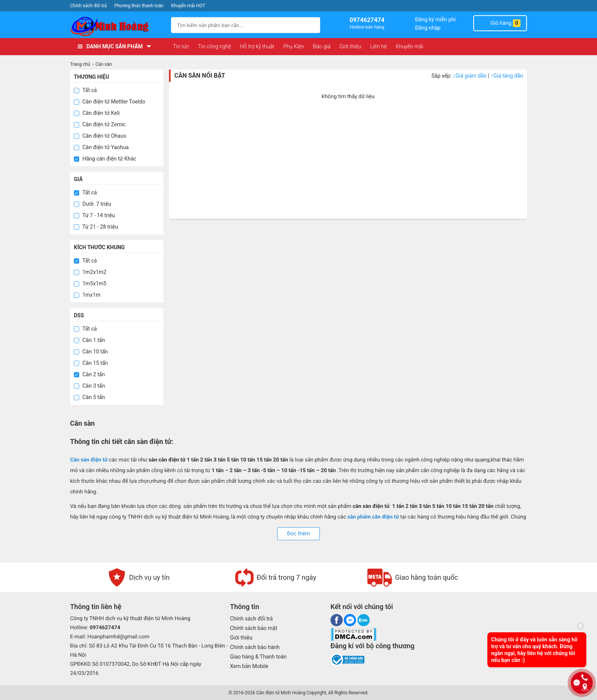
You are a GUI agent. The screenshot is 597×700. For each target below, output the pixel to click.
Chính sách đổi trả (88, 6)
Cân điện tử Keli (97, 113)
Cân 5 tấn (89, 397)
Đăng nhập (428, 28)
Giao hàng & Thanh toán (258, 657)
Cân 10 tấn (91, 352)
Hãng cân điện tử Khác (105, 159)
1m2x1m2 (90, 272)
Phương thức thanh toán (139, 6)
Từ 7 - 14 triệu (94, 215)
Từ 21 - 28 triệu (96, 227)
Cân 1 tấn (89, 340)
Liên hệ (378, 46)
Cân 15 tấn (91, 363)
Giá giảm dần (470, 76)
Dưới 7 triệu (93, 204)
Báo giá (322, 46)
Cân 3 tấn (89, 386)
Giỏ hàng (500, 23)
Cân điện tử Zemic (100, 124)
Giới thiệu (350, 46)
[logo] (117, 26)
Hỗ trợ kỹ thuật (257, 46)
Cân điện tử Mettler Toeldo (109, 102)
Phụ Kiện (294, 46)
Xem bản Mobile (249, 666)
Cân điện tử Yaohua (101, 147)
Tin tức (181, 46)
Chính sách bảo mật (254, 628)
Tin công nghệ (215, 46)
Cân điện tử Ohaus (100, 136)
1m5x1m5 (90, 283)
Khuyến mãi (409, 46)
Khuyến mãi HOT (188, 6)
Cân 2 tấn (89, 374)
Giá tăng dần (507, 76)
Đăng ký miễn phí (435, 19)
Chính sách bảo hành (255, 647)
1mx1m (87, 295)
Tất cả (85, 90)
